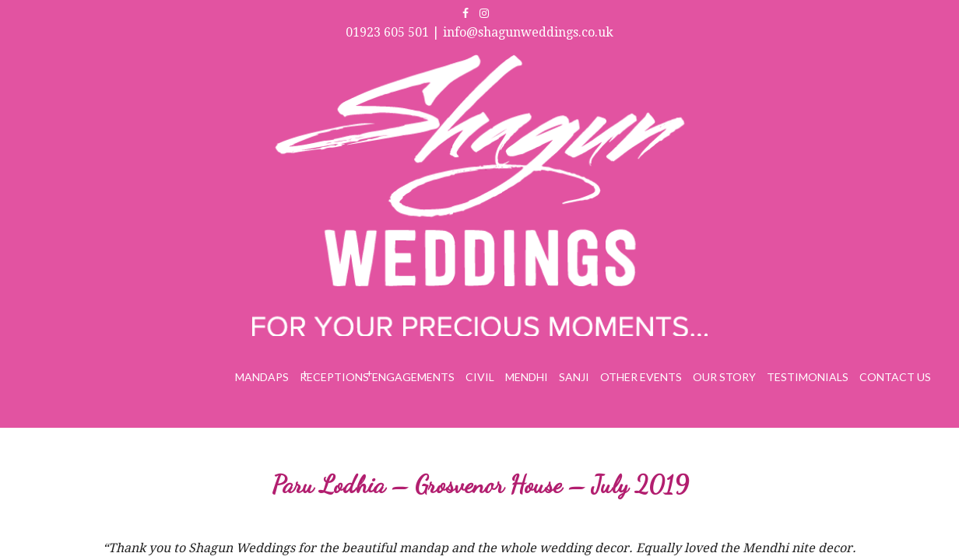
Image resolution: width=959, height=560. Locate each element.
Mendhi (597, 68)
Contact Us (903, 68)
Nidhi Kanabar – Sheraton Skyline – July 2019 (816, 211)
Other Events (694, 68)
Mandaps (366, 68)
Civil (557, 68)
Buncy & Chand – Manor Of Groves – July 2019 (149, 211)
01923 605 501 (709, 14)
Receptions (427, 68)
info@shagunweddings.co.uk (850, 14)
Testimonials (831, 68)
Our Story (763, 68)
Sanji (638, 68)
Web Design (818, 513)
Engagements (500, 68)
